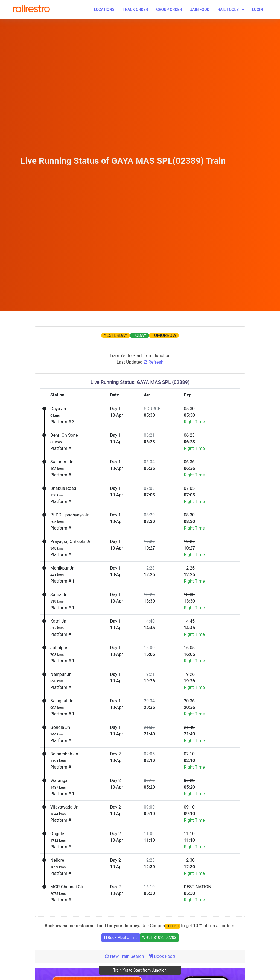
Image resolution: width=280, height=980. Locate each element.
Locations (104, 10)
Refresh (154, 362)
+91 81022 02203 (159, 938)
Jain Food (200, 10)
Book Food (162, 956)
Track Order (135, 10)
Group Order (169, 10)
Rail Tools (228, 10)
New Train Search (124, 956)
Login (258, 10)
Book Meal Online (121, 938)
